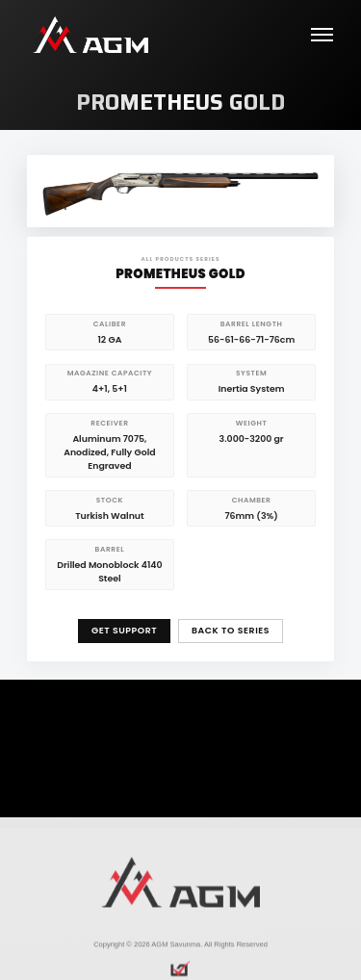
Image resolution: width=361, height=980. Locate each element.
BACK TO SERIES (231, 630)
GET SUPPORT (124, 630)
